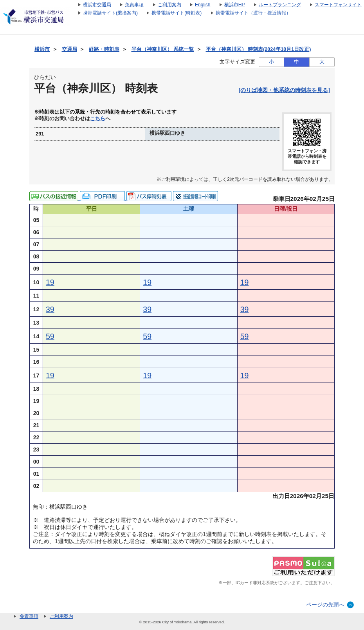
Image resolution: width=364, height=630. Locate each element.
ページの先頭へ (325, 605)
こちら (98, 119)
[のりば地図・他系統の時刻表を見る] (284, 90)
